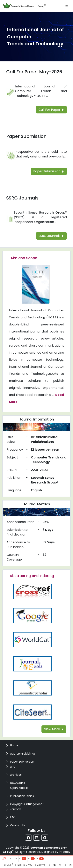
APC (13, 767)
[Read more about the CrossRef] (33, 591)
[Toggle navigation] (67, 6)
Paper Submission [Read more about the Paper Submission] (26, 136)
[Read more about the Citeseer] (33, 712)
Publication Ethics (22, 796)
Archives (16, 775)
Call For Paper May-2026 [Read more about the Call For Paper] (34, 72)
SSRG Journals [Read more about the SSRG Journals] (22, 198)
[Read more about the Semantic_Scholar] (33, 688)
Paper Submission (22, 762)
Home (14, 745)
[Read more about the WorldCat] (33, 640)
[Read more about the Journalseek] (33, 664)
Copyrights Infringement (27, 804)
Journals (16, 809)
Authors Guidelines (23, 754)
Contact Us (18, 825)
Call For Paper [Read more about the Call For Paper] (51, 110)
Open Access (19, 788)
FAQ (13, 817)
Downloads (18, 783)
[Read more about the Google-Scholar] (33, 615)
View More (54, 729)
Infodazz (65, 852)
